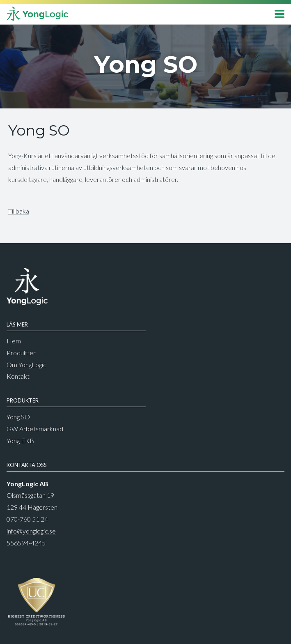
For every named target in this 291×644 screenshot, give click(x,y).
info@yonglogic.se (31, 531)
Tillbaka (19, 211)
